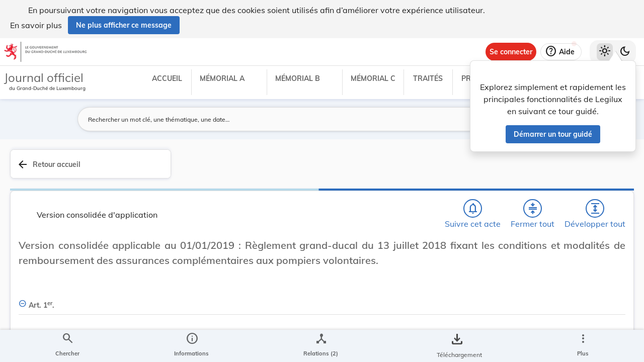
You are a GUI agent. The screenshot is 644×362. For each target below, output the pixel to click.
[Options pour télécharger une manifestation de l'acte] (605, 303)
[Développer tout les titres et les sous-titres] (286, 182)
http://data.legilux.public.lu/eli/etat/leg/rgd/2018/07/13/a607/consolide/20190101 (510, 275)
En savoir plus (36, 25)
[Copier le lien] (502, 247)
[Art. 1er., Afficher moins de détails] (308, 305)
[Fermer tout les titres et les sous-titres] (257, 182)
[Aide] (561, 52)
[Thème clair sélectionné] (605, 52)
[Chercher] (199, 182)
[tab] (605, 175)
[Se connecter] (511, 52)
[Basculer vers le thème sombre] (625, 52)
